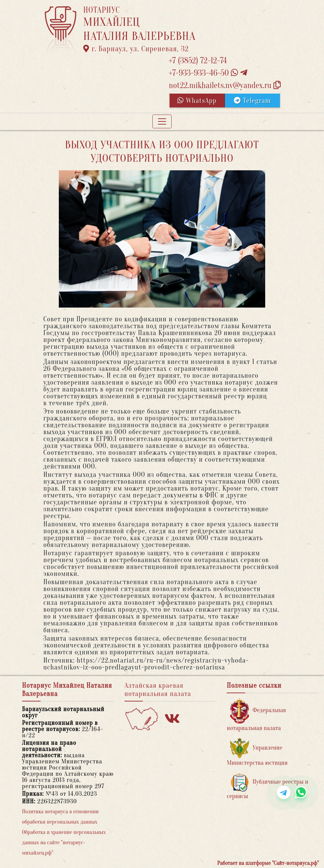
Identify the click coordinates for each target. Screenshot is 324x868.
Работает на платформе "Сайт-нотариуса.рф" (268, 863)
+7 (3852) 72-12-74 (198, 61)
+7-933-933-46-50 (208, 73)
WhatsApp (197, 101)
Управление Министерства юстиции (257, 752)
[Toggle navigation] (162, 121)
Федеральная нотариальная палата (256, 715)
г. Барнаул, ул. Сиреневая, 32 (136, 49)
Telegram (252, 101)
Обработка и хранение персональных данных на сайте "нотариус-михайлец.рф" (64, 843)
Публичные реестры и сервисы (267, 786)
